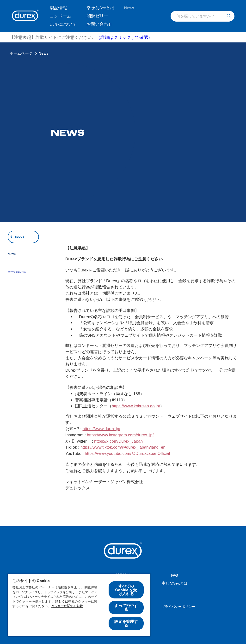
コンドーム (61, 16)
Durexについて (63, 24)
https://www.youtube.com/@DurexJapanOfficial (127, 454)
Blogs (20, 237)
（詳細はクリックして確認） (124, 37)
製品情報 (58, 8)
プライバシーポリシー (178, 606)
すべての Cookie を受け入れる (126, 590)
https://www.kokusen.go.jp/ (136, 406)
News (129, 8)
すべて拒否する (126, 607)
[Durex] (25, 16)
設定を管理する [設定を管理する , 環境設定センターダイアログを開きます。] (126, 623)
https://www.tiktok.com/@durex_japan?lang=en (123, 447)
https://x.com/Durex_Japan (118, 441)
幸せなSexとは (101, 8)
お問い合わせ (99, 24)
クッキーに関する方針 (67, 606)
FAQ (175, 575)
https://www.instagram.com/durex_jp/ (120, 435)
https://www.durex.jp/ (101, 429)
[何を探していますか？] (229, 16)
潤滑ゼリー (97, 16)
